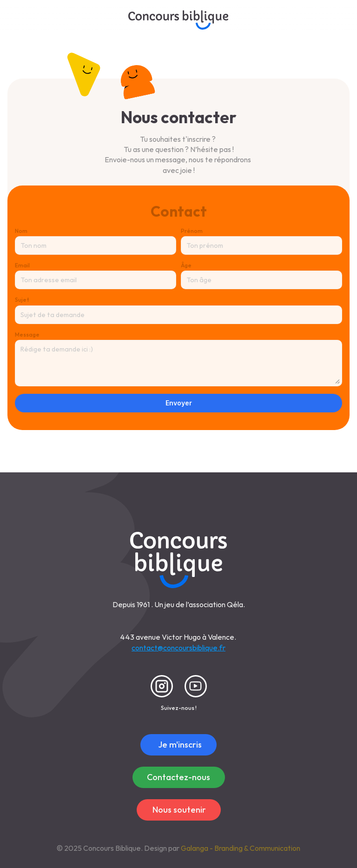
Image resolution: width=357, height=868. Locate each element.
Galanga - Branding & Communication (241, 848)
